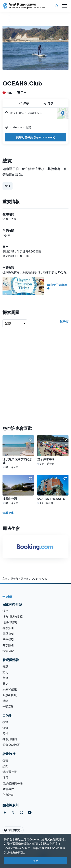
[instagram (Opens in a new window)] (22, 812)
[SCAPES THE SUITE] (53, 490)
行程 (5, 778)
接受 (35, 861)
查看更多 (8, 513)
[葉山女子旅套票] (35, 286)
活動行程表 (10, 622)
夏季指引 (8, 634)
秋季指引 (8, 639)
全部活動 (8, 707)
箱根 (5, 733)
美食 (5, 678)
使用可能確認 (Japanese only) (36, 137)
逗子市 (22, 93)
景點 (5, 666)
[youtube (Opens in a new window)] (30, 812)
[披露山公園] (18, 490)
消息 (5, 611)
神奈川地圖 (10, 739)
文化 (5, 672)
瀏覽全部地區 (11, 745)
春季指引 (8, 628)
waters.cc (16, 127)
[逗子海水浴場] (53, 450)
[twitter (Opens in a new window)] (13, 812)
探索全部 (8, 651)
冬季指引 (8, 645)
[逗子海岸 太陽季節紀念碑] (18, 452)
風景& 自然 (10, 695)
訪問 (5, 766)
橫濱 (5, 722)
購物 (5, 701)
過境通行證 (10, 772)
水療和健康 (10, 689)
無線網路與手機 (13, 783)
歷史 (5, 684)
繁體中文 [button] (12, 830)
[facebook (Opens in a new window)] (5, 812)
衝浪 (8, 186)
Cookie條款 (58, 848)
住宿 (5, 760)
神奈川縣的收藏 (13, 617)
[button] (30, 439)
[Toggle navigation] (65, 6)
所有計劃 (8, 795)
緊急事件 (8, 789)
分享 (48, 103)
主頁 (5, 579)
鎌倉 (5, 728)
